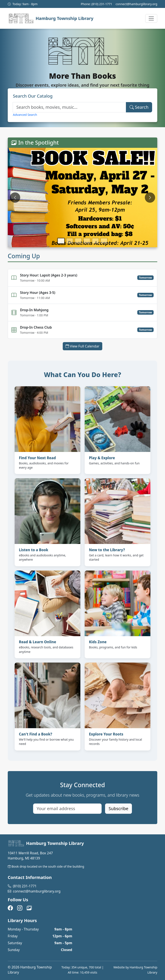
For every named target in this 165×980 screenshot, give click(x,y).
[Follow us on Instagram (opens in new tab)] (20, 909)
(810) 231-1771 (102, 4)
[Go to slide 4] (87, 241)
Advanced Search (25, 115)
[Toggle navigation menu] (151, 18)
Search (139, 107)
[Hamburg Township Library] (51, 18)
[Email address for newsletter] (67, 809)
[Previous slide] (15, 198)
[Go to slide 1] (61, 241)
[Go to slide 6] (104, 241)
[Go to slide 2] (70, 241)
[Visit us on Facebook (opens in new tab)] (10, 909)
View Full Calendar (84, 346)
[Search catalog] (69, 107)
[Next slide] (150, 198)
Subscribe (119, 809)
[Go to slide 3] (78, 241)
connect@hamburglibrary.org (136, 4)
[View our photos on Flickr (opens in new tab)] (29, 909)
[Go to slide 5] (95, 241)
